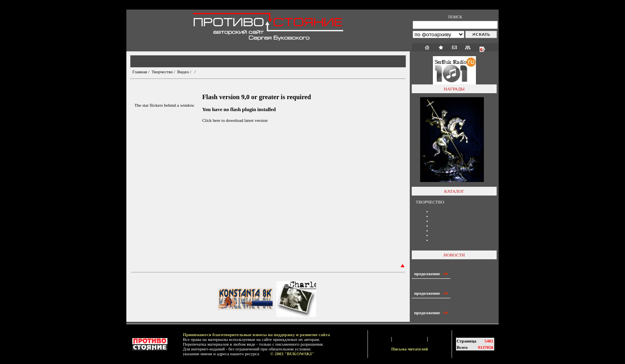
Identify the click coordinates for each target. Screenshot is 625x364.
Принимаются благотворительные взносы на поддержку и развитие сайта (256, 335)
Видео (183, 72)
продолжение (431, 274)
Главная (140, 72)
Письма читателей (409, 349)
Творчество (162, 72)
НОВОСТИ (454, 255)
